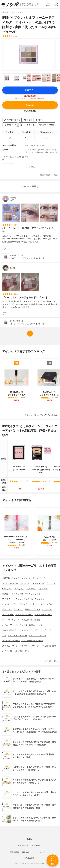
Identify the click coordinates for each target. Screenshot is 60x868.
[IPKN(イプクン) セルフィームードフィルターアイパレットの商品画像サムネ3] (27, 78)
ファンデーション (19, 578)
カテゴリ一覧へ (51, 661)
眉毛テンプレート (33, 609)
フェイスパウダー (10, 583)
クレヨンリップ (9, 630)
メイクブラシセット (37, 636)
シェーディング (37, 583)
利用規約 (25, 852)
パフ (4, 636)
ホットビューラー (10, 604)
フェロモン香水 (49, 646)
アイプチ (23, 604)
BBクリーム (7, 589)
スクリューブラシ (10, 646)
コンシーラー (42, 578)
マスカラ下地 (17, 594)
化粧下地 (6, 578)
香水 (27, 651)
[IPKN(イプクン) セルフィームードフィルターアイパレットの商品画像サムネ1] (7, 78)
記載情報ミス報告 (49, 175)
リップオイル (23, 630)
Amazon (30, 105)
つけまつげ (34, 604)
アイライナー (8, 599)
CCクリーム (19, 589)
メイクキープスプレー (17, 636)
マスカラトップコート (34, 594)
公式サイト (30, 90)
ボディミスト (8, 651)
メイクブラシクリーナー (30, 646)
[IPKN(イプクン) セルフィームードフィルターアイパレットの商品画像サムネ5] (46, 78)
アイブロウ (39, 599)
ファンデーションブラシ (32, 641)
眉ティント (7, 609)
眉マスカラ (18, 609)
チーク (32, 578)
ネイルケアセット (10, 625)
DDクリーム (31, 589)
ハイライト (24, 583)
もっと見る (30, 167)
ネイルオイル (27, 620)
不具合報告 (30, 858)
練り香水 (19, 651)
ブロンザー (51, 583)
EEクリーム (43, 589)
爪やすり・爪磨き (27, 625)
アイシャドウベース (24, 599)
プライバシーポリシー (41, 852)
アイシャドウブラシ (11, 641)
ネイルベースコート (43, 615)
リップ (39, 625)
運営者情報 (14, 852)
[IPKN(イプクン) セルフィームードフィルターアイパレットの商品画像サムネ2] (17, 78)
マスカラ (6, 594)
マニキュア (47, 609)
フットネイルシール (11, 620)
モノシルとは (37, 845)
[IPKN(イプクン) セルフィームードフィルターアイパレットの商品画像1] (28, 54)
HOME (30, 839)
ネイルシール (8, 615)
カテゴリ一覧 (23, 845)
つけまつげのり (47, 604)
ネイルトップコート (24, 615)
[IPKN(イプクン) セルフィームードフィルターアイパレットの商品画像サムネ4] (36, 78)
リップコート (36, 630)
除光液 (37, 620)
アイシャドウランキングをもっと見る (41, 415)
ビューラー (49, 630)
